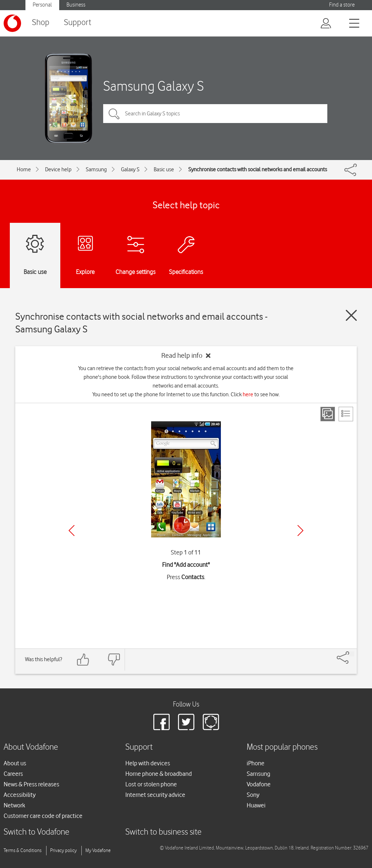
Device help (58, 169)
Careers (13, 774)
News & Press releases (31, 784)
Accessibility (20, 795)
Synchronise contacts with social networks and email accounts (258, 169)
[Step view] (328, 414)
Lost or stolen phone (151, 784)
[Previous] (72, 531)
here (248, 394)
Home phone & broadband (159, 774)
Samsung (96, 169)
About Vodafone (31, 747)
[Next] (300, 531)
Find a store (342, 5)
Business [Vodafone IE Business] (76, 5)
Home (24, 169)
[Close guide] (351, 315)
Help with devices (148, 763)
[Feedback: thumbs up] (83, 660)
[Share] (352, 654)
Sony (253, 795)
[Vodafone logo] (12, 23)
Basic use (164, 169)
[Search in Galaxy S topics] (215, 114)
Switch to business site (163, 832)
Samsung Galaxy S (153, 86)
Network (14, 805)
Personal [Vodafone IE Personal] (42, 5)
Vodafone (259, 784)
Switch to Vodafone (37, 832)
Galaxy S (130, 169)
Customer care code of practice (43, 816)
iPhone (256, 763)
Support (78, 23)
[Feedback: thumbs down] (114, 660)
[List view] (346, 414)
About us (15, 763)
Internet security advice (155, 795)
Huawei (256, 805)
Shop (41, 23)
